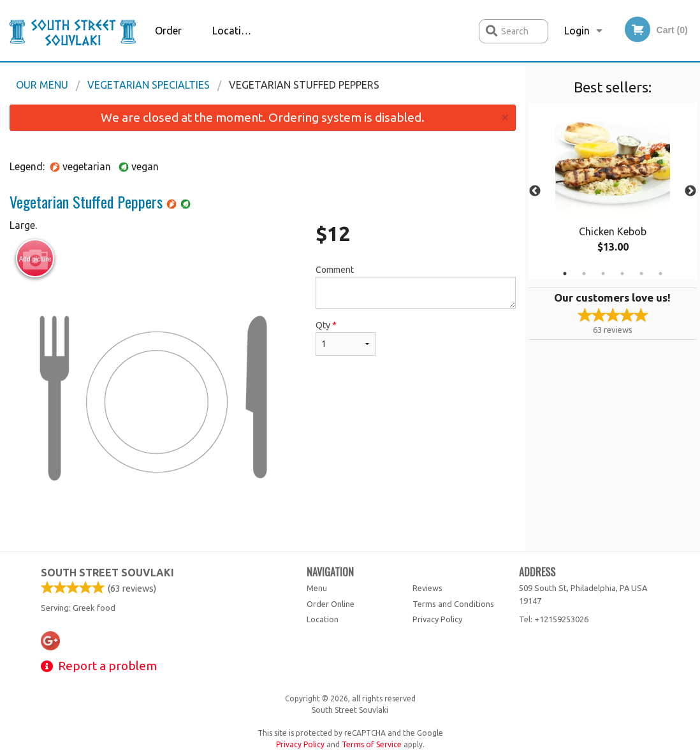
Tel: (554, 619)
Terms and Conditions (453, 604)
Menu (317, 588)
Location (233, 31)
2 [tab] (584, 274)
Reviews (427, 588)
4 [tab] (622, 274)
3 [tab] (603, 274)
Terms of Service (372, 744)
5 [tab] (641, 274)
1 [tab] (565, 274)
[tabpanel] (613, 191)
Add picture (35, 259)
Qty (346, 338)
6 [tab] (660, 274)
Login (577, 31)
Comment (415, 287)
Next (690, 191)
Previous (535, 191)
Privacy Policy (437, 619)
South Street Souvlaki (107, 573)
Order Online (170, 43)
